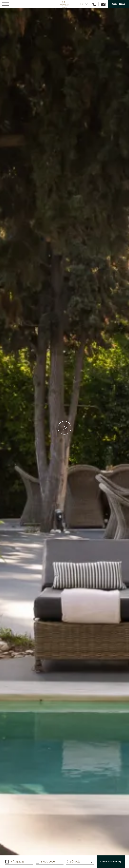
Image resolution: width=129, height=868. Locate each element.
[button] (6, 4)
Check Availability (111, 862)
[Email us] (102, 4)
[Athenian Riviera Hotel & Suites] (64, 4)
